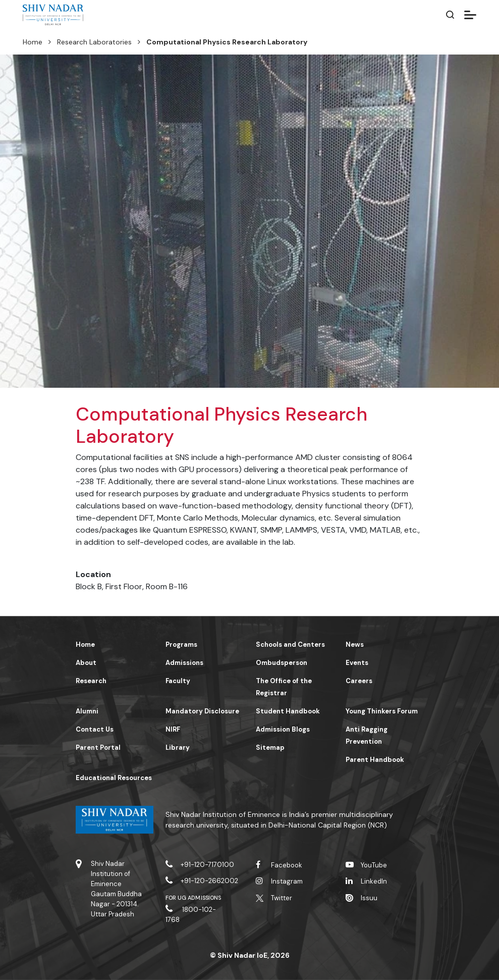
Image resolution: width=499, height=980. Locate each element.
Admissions (184, 663)
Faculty (178, 681)
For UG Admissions (193, 898)
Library (178, 747)
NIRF (173, 729)
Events (357, 663)
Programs (181, 644)
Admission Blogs (283, 729)
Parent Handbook (375, 760)
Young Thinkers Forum (382, 711)
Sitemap (270, 747)
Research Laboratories (94, 42)
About (86, 663)
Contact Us (95, 729)
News (355, 644)
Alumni (87, 711)
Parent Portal (98, 747)
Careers (359, 681)
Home (33, 42)
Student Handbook (288, 711)
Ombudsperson (282, 663)
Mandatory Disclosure (202, 711)
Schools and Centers (290, 644)
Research (91, 681)
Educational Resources (114, 778)
